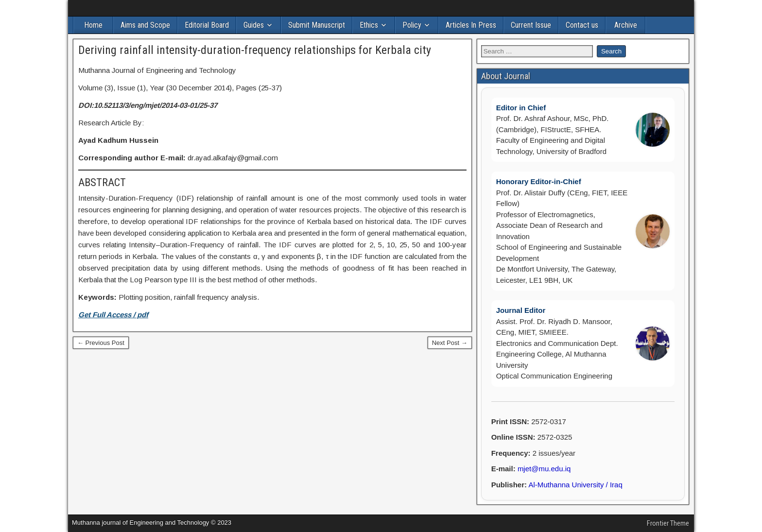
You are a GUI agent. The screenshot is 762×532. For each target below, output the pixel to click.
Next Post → (450, 343)
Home (93, 25)
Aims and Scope (145, 25)
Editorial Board (207, 25)
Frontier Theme (668, 523)
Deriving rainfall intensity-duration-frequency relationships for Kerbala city (255, 50)
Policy (412, 25)
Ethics (369, 25)
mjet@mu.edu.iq (544, 469)
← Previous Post (101, 343)
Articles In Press (471, 25)
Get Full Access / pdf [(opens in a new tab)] (113, 315)
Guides (254, 25)
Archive (626, 25)
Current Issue (531, 25)
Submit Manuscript (317, 25)
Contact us (582, 25)
